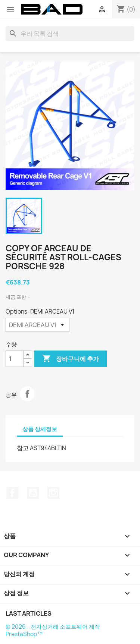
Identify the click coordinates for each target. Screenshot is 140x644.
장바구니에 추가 (71, 359)
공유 (27, 394)
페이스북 (12, 493)
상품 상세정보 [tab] (40, 429)
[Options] (38, 325)
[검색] (70, 34)
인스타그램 (53, 493)
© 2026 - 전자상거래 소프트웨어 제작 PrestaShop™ (53, 630)
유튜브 (33, 493)
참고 (23, 448)
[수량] (15, 359)
